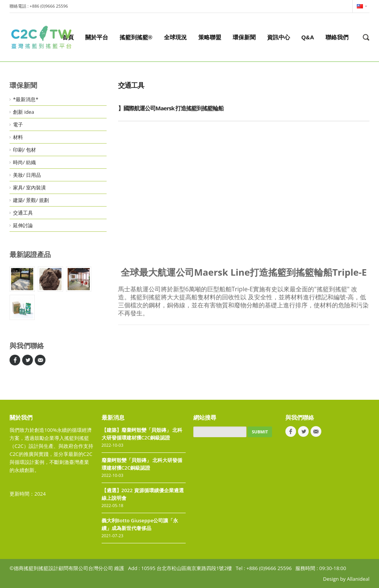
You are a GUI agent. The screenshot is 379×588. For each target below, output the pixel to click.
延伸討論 (23, 225)
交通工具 (23, 213)
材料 (18, 137)
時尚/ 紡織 (24, 162)
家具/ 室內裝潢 (29, 187)
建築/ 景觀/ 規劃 (31, 200)
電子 (18, 124)
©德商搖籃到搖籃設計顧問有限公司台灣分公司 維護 (67, 568)
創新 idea (23, 112)
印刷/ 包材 (24, 150)
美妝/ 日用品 (27, 175)
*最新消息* (26, 99)
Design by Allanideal (346, 579)
